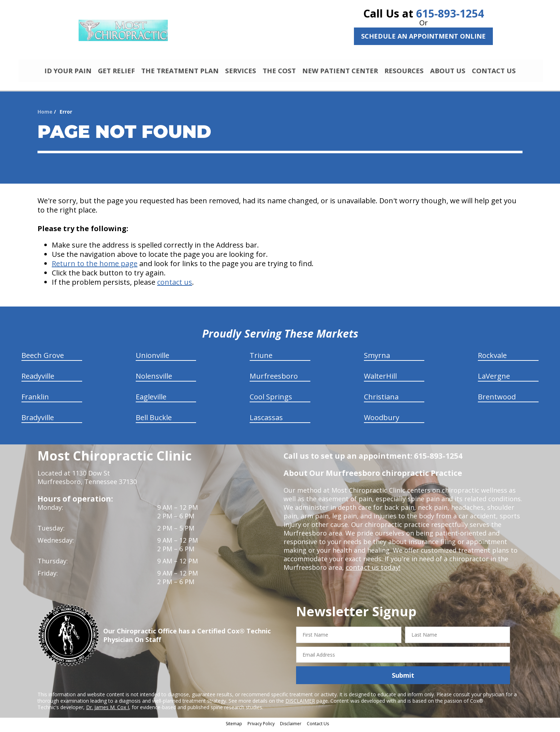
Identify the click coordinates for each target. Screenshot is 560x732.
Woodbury (382, 421)
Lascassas (266, 421)
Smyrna (377, 358)
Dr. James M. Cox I (107, 710)
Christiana (381, 400)
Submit (403, 678)
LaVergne (494, 379)
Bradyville (38, 421)
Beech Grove (43, 358)
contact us (175, 285)
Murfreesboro (274, 379)
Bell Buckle (154, 421)
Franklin (35, 400)
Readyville (38, 379)
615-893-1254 (450, 13)
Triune (261, 358)
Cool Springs (271, 400)
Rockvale (492, 358)
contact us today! (372, 571)
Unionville (152, 358)
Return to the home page (95, 267)
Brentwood (497, 400)
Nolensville (154, 379)
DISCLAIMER (300, 704)
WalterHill (380, 379)
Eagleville (151, 400)
